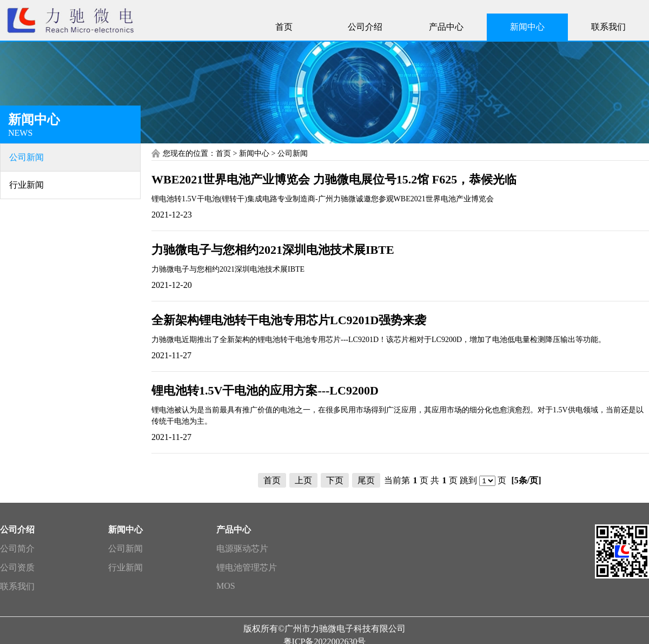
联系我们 (17, 586)
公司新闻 (125, 548)
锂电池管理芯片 (247, 567)
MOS (226, 586)
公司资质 (17, 567)
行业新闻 (125, 567)
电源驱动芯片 (242, 548)
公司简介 (17, 548)
